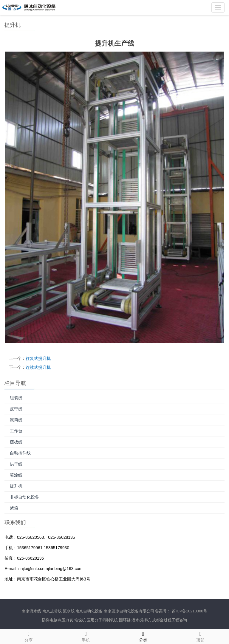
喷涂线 (16, 475)
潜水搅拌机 (141, 620)
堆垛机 (80, 620)
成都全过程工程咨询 (170, 620)
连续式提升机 (38, 367)
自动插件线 (20, 453)
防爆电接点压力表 (58, 620)
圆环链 (125, 620)
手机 (86, 636)
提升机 (16, 486)
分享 (29, 636)
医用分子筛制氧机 (102, 620)
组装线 (16, 398)
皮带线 (16, 409)
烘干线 (16, 464)
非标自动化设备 (24, 497)
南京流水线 (31, 611)
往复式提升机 (38, 358)
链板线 (16, 442)
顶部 (200, 636)
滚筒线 (16, 420)
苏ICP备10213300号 (189, 611)
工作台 (16, 431)
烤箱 (14, 508)
